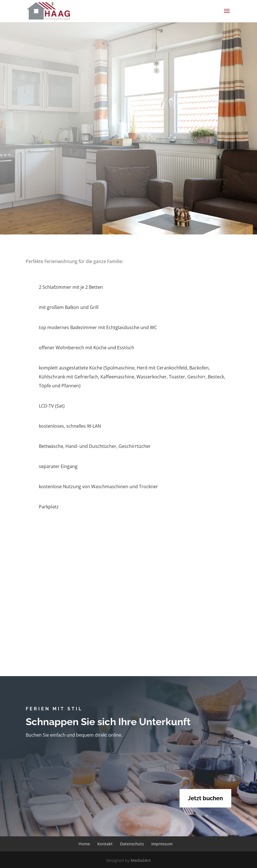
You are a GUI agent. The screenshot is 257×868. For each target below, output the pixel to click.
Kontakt (105, 844)
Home (84, 844)
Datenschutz (132, 844)
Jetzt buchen (205, 798)
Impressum (162, 844)
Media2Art (141, 860)
